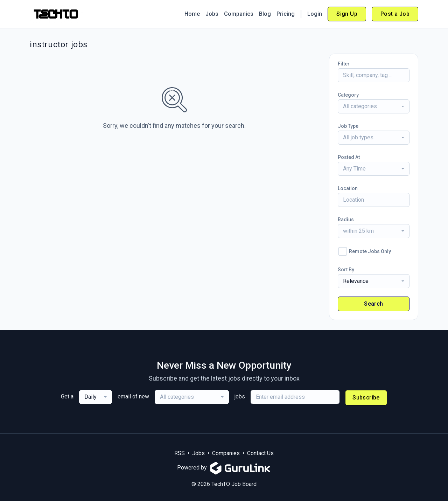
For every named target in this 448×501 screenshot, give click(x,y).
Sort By (346, 270)
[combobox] (374, 106)
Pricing (286, 14)
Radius (346, 220)
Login (315, 14)
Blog (265, 14)
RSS (180, 453)
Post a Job (395, 14)
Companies (239, 14)
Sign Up (347, 14)
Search (373, 304)
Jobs (212, 14)
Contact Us (260, 453)
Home (192, 14)
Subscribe (366, 398)
